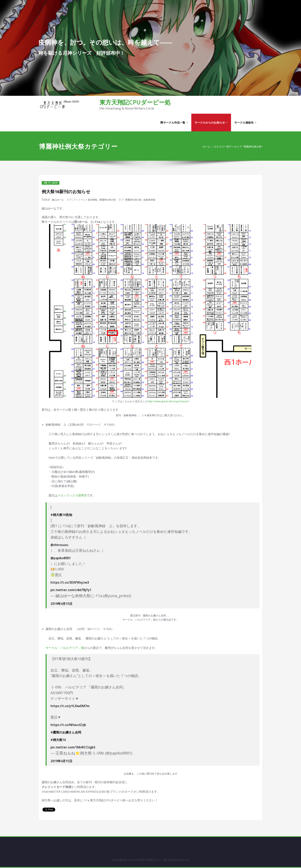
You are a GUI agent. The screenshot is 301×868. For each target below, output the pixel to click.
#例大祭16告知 (61, 515)
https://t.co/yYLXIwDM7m (70, 706)
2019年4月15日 (61, 604)
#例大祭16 (58, 740)
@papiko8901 (61, 558)
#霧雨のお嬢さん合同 (66, 732)
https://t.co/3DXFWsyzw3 (70, 582)
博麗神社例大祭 (114, 200)
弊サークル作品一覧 (174, 122)
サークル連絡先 (245, 122)
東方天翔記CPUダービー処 (135, 102)
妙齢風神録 (161, 200)
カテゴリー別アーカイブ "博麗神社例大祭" (235, 147)
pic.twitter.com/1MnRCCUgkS (73, 747)
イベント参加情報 (91, 200)
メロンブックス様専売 (72, 495)
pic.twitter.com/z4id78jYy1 (71, 590)
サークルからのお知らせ (211, 122)
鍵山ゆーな (59, 200)
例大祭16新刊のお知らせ (68, 191)
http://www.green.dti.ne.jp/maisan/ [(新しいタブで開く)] (168, 401)
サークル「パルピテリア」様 (65, 648)
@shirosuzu (59, 545)
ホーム (198, 147)
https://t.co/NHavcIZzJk (68, 725)
